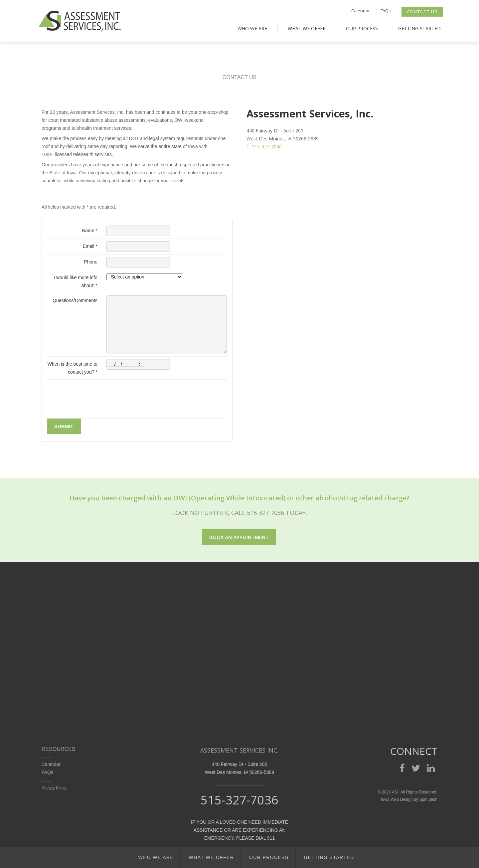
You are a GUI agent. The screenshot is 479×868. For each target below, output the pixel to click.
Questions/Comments (75, 300)
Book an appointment (239, 537)
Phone (90, 262)
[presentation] (97, 403)
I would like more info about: (76, 281)
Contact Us (422, 12)
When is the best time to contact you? (73, 368)
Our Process (362, 28)
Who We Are (252, 28)
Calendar (361, 11)
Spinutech (428, 799)
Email (90, 246)
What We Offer (307, 28)
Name (90, 231)
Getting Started (419, 28)
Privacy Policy (54, 788)
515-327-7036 (267, 147)
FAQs (386, 11)
